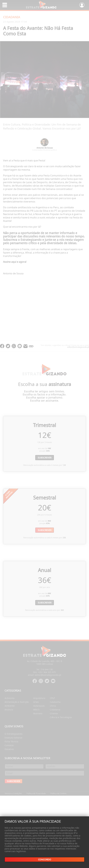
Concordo (45, 859)
